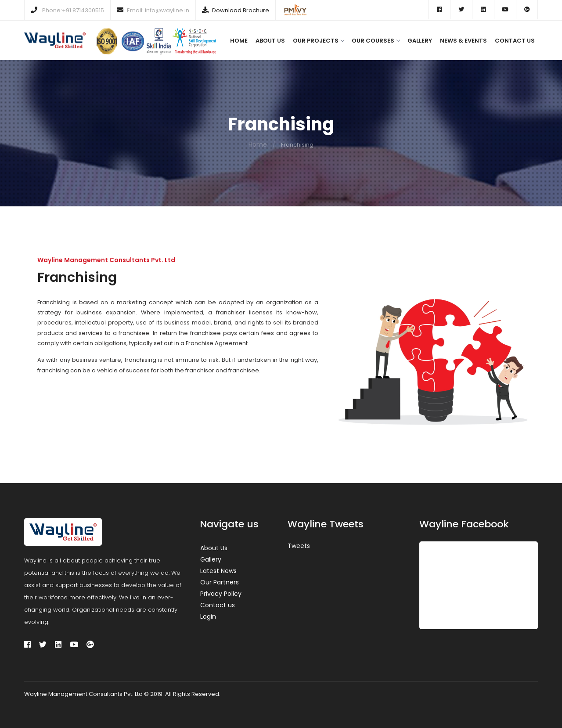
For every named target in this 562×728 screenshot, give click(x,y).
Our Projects (318, 41)
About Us (214, 548)
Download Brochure (241, 10)
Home (239, 41)
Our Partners (220, 582)
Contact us (515, 41)
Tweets (299, 546)
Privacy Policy (221, 594)
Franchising (77, 278)
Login (208, 616)
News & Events (463, 41)
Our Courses (376, 41)
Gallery (420, 41)
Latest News (218, 571)
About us (270, 41)
